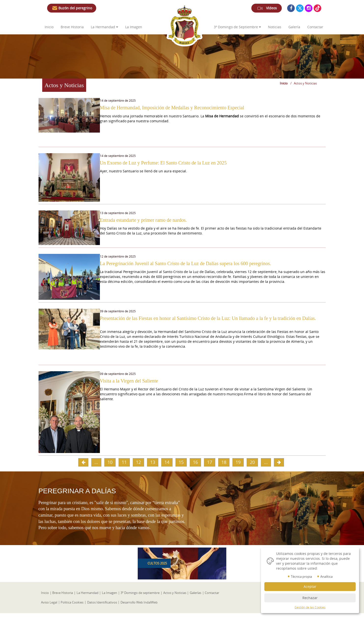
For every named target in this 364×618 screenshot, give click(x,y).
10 (110, 467)
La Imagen (134, 27)
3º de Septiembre (237, 27)
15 (181, 467)
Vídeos (267, 9)
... (96, 467)
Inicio (49, 27)
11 (124, 467)
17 (210, 467)
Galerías (194, 598)
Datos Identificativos (101, 607)
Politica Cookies (72, 607)
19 (238, 467)
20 (252, 467)
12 (138, 467)
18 (224, 467)
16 (195, 467)
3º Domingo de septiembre (139, 598)
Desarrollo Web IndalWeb (138, 607)
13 (153, 467)
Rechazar (310, 598)
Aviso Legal (49, 607)
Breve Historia (73, 27)
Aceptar (310, 586)
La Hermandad (104, 27)
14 (167, 467)
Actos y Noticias (173, 598)
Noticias (275, 27)
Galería (294, 27)
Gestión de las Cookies (310, 607)
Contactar (315, 27)
